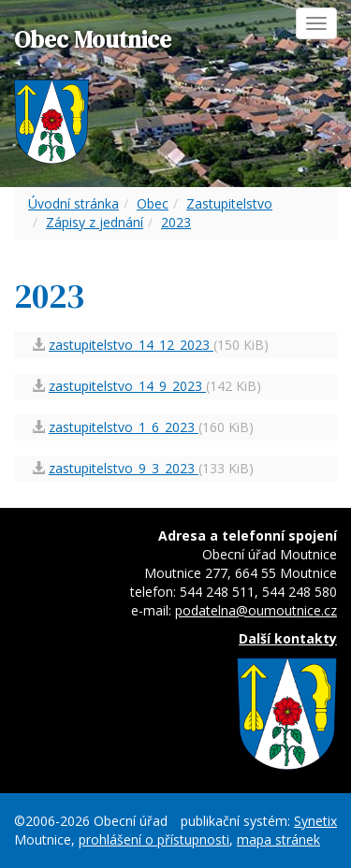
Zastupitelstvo (229, 203)
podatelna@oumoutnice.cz (256, 610)
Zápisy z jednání (95, 222)
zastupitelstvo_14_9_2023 (127, 386)
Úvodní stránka (73, 203)
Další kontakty (288, 638)
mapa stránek (278, 839)
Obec (153, 203)
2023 (176, 222)
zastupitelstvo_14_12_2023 (131, 345)
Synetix (315, 821)
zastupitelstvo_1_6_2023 (124, 427)
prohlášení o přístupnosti (154, 839)
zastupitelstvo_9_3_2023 (124, 468)
